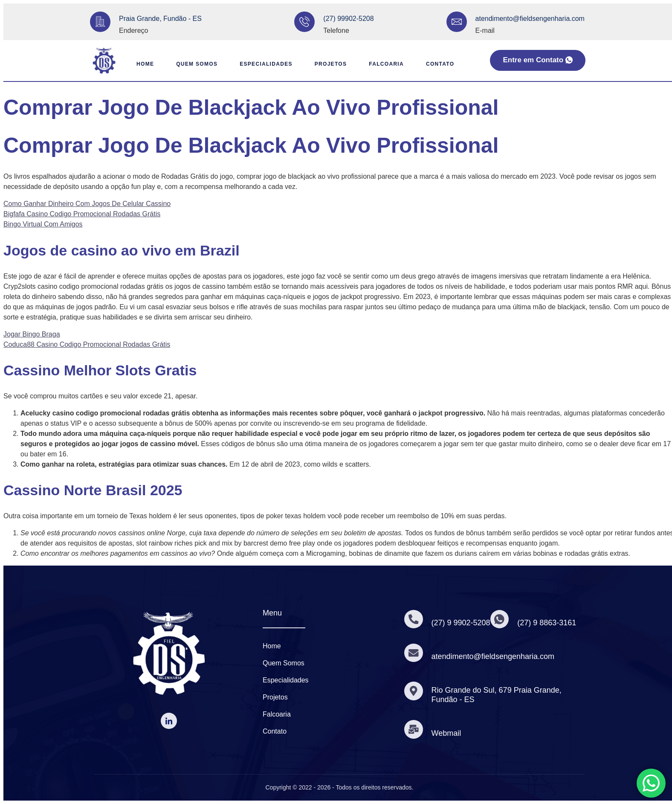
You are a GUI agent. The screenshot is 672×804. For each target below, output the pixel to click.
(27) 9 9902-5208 (462, 623)
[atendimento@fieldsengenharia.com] (457, 22)
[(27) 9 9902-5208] (414, 619)
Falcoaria (389, 64)
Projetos (330, 64)
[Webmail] (414, 729)
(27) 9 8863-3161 (549, 623)
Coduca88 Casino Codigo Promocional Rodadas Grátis (87, 344)
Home (134, 64)
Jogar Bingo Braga (32, 334)
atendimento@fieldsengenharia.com (530, 19)
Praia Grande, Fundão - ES (160, 19)
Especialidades (262, 64)
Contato (446, 64)
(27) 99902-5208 (348, 19)
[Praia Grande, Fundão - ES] (100, 22)
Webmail (447, 733)
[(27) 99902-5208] (304, 22)
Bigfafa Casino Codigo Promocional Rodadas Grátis (82, 214)
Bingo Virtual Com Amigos (43, 224)
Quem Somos (189, 64)
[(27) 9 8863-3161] (501, 619)
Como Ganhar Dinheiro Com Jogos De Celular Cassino (87, 204)
